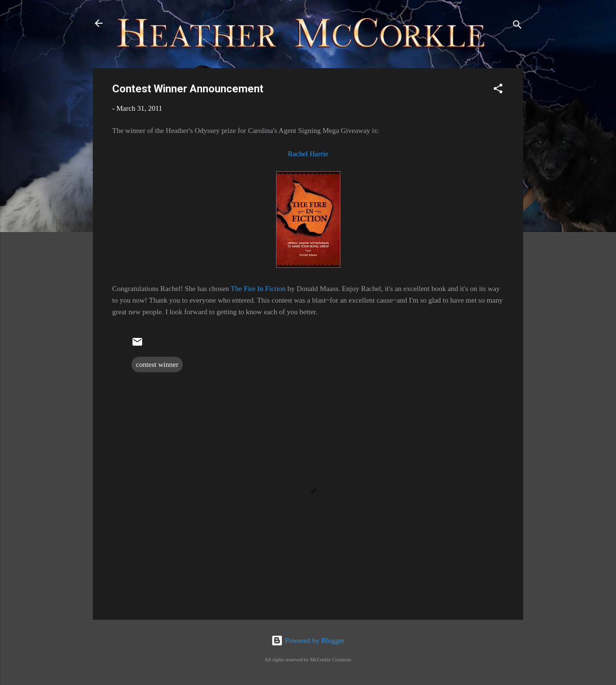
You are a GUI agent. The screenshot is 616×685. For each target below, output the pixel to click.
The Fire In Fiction (258, 289)
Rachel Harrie (308, 154)
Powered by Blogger (308, 641)
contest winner (157, 364)
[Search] (517, 26)
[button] (498, 90)
